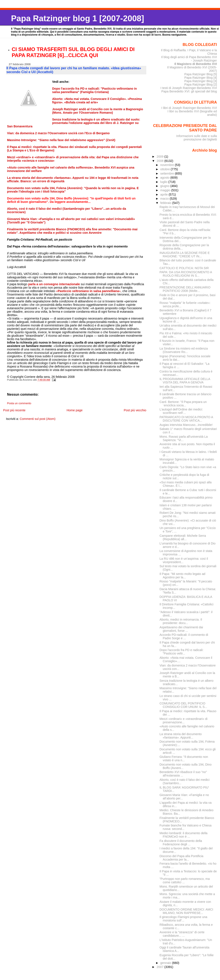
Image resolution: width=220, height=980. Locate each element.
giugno (165, 186)
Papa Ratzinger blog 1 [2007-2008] (77, 18)
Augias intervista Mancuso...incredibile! (186, 425)
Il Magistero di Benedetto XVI (196, 64)
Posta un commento (19, 403)
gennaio (166, 963)
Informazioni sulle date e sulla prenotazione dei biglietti (196, 138)
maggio (166, 190)
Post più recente (14, 410)
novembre (168, 165)
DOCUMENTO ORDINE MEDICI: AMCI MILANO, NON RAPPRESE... (186, 911)
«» (88, 291)
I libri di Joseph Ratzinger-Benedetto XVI (189, 108)
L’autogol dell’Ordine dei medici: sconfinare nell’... (181, 411)
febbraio (166, 203)
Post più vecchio (135, 410)
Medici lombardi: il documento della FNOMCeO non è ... (184, 835)
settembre (168, 173)
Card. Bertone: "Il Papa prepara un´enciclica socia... (183, 404)
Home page (75, 410)
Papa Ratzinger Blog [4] (201, 78)
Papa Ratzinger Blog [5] (201, 74)
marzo (165, 199)
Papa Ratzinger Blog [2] (201, 84)
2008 (160, 161)
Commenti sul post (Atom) (38, 419)
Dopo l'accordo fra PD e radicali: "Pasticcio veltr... (182, 652)
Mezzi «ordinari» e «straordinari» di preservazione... (184, 721)
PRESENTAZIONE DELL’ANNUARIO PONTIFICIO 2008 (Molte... (185, 289)
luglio (164, 182)
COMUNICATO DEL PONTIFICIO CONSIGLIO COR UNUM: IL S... (183, 705)
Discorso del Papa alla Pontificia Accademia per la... (182, 858)
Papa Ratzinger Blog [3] (201, 81)
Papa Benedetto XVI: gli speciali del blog (189, 91)
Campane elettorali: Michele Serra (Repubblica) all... (183, 537)
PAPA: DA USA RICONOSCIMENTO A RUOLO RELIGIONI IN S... (186, 274)
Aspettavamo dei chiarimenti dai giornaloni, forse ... (181, 629)
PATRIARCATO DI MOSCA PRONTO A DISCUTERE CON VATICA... (186, 419)
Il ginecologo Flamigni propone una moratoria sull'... (183, 919)
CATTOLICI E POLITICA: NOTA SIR (184, 268)
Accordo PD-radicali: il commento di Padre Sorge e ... (184, 636)
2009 (160, 157)
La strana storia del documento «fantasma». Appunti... (181, 736)
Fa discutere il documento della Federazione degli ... (181, 843)
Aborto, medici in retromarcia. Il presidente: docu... (181, 621)
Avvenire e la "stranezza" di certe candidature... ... (182, 934)
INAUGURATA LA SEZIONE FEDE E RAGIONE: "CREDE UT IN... (185, 255)
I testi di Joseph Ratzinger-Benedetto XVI (189, 88)
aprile (164, 194)
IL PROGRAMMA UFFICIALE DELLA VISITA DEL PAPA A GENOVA (185, 381)
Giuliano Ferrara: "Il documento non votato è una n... (184, 758)
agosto (165, 178)
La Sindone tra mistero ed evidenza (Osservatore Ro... (184, 350)
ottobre (166, 169)
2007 (160, 967)
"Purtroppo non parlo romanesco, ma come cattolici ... (185, 880)
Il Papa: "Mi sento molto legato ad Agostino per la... (183, 576)
